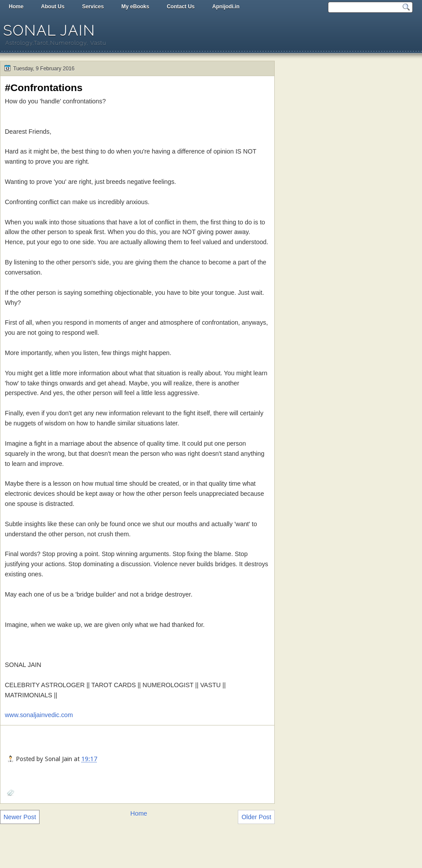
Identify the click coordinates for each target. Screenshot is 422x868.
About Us (53, 7)
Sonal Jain (49, 31)
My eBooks (135, 7)
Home (16, 7)
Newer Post (20, 817)
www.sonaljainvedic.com (39, 715)
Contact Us (180, 7)
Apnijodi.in (226, 7)
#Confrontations (44, 88)
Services (93, 7)
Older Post (256, 817)
